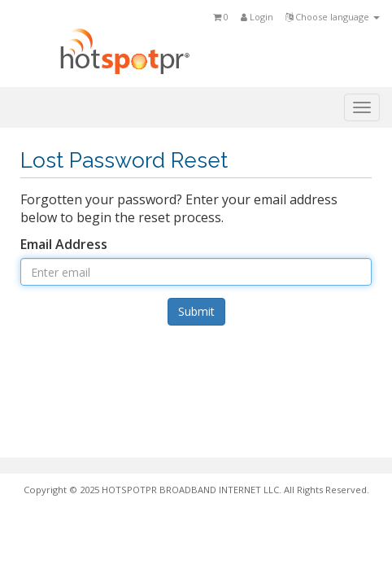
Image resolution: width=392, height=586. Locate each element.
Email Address (64, 244)
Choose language (333, 17)
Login (257, 17)
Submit (196, 311)
